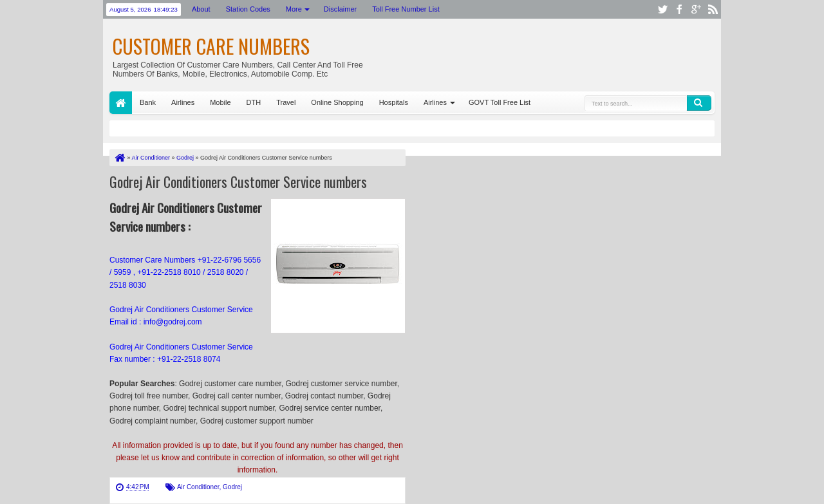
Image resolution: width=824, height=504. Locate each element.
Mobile (220, 102)
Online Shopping (337, 102)
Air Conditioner (198, 487)
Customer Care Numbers (211, 46)
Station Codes (248, 9)
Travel (286, 102)
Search (699, 103)
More (294, 9)
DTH (254, 102)
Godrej (232, 487)
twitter (662, 9)
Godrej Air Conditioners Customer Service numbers (238, 182)
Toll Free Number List (406, 9)
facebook (679, 9)
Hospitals (394, 102)
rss (713, 9)
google (696, 9)
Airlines (183, 102)
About (201, 9)
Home (121, 103)
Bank (148, 102)
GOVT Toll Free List (500, 102)
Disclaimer (340, 9)
